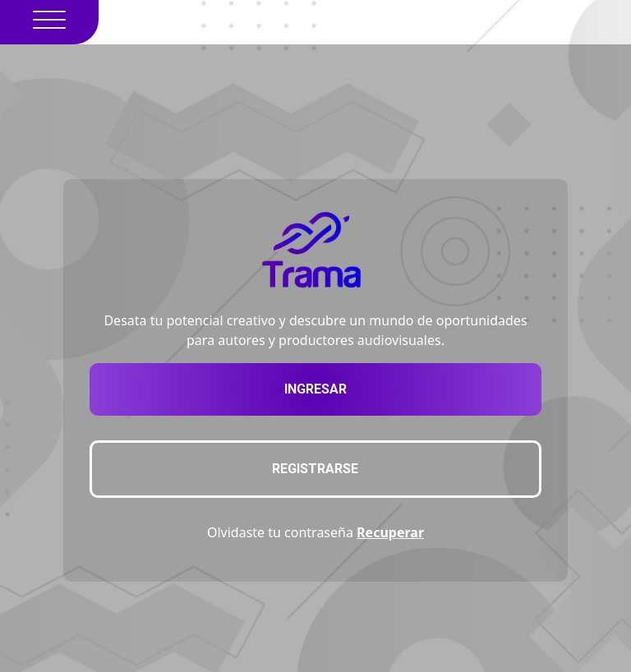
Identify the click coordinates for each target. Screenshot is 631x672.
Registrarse (315, 469)
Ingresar (315, 389)
